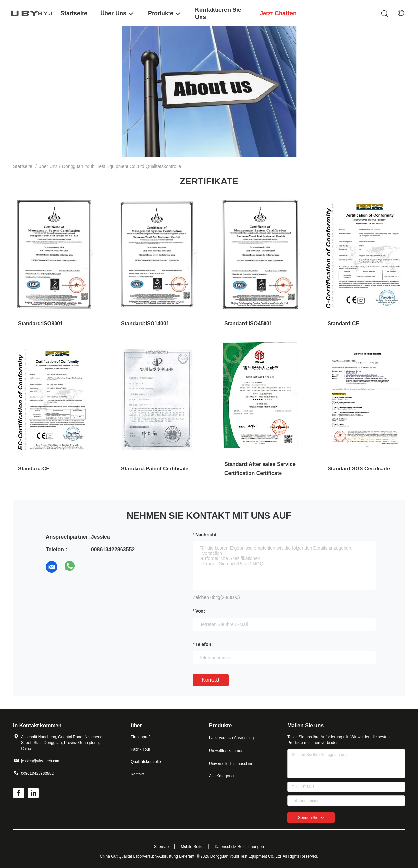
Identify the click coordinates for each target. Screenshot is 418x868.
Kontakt (211, 680)
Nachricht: (207, 535)
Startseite (23, 166)
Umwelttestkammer (226, 751)
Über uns (48, 166)
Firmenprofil (141, 737)
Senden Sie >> (311, 818)
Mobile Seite (192, 847)
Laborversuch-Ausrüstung (231, 738)
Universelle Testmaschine (231, 764)
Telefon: (204, 644)
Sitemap (161, 847)
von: (200, 611)
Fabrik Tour (140, 749)
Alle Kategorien (222, 776)
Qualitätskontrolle (146, 762)
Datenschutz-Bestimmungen (239, 847)
